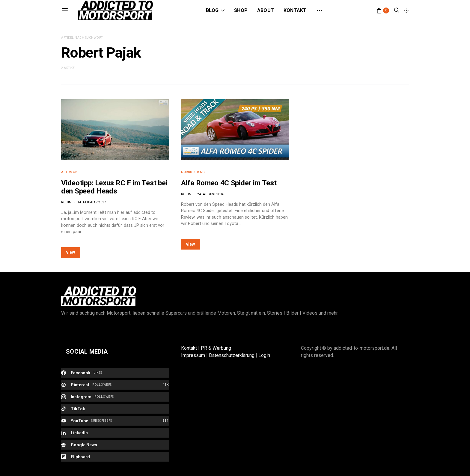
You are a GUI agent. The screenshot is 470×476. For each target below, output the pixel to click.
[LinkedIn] (115, 433)
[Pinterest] (115, 385)
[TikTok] (115, 409)
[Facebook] (115, 373)
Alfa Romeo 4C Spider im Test (229, 183)
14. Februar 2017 (92, 202)
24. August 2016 (211, 194)
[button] (406, 10)
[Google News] (115, 445)
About (266, 10)
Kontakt (295, 10)
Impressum (193, 355)
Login (264, 355)
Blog (212, 10)
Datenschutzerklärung (232, 355)
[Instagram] (115, 397)
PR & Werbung (216, 348)
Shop (241, 10)
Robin (66, 202)
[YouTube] (115, 421)
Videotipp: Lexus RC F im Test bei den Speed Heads (114, 187)
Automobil (71, 172)
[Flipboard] (115, 457)
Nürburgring (193, 172)
